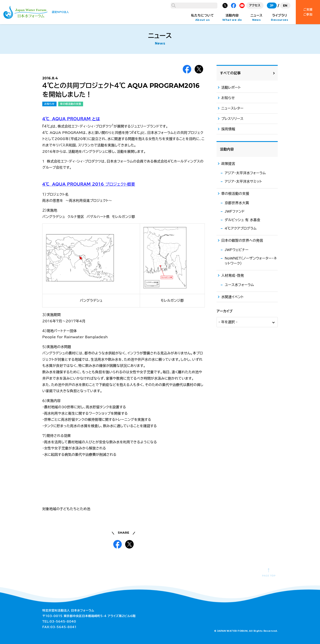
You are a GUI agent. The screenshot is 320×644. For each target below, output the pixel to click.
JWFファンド (235, 436)
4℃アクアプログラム (241, 453)
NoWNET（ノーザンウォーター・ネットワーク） (251, 485)
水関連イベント (232, 522)
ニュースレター (232, 333)
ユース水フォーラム (239, 509)
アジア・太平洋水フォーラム (245, 398)
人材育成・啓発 (233, 500)
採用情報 (228, 354)
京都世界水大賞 (237, 428)
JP (272, 6)
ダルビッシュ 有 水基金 (242, 445)
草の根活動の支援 (71, 104)
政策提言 (228, 388)
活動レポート (231, 312)
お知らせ (49, 104)
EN (285, 6)
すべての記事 (230, 298)
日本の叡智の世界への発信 (242, 465)
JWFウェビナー (236, 474)
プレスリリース (232, 343)
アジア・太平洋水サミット (243, 406)
